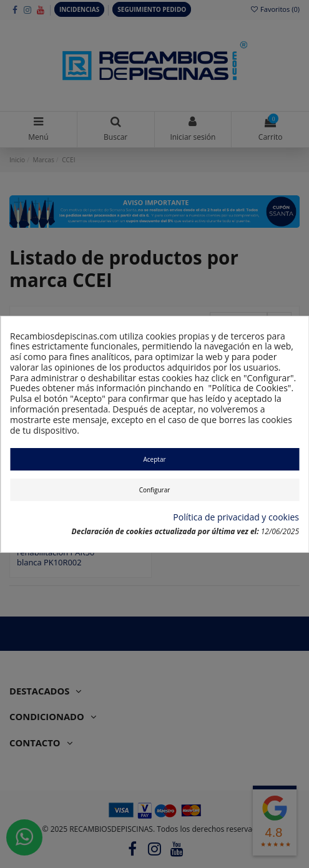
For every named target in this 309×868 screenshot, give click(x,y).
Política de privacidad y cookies (236, 518)
